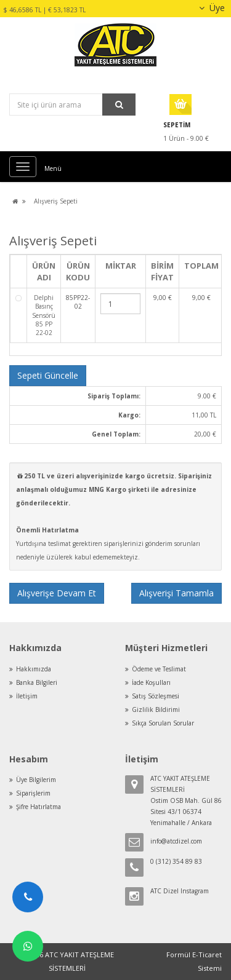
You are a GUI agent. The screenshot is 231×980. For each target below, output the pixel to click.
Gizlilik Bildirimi (156, 709)
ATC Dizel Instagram (180, 891)
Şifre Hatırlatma (38, 807)
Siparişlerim (33, 793)
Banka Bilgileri (37, 682)
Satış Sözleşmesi (156, 696)
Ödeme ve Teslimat (159, 669)
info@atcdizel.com (176, 841)
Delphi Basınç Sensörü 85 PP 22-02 (44, 315)
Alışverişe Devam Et (57, 593)
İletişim (27, 696)
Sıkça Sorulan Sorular (163, 723)
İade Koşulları (151, 682)
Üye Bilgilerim (36, 780)
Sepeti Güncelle (48, 375)
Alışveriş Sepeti (56, 201)
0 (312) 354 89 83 (176, 861)
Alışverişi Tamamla (176, 593)
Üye (210, 8)
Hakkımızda (34, 669)
